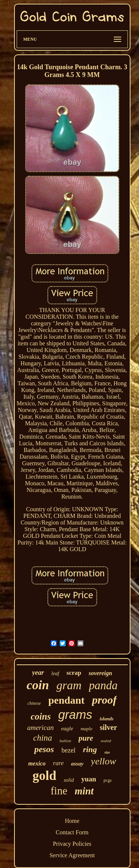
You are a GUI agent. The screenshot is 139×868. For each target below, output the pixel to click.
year (38, 673)
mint (84, 791)
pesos (44, 749)
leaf (55, 673)
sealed (106, 741)
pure (86, 738)
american (40, 728)
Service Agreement (72, 855)
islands (107, 719)
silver (108, 727)
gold (44, 776)
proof (104, 700)
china (42, 738)
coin (38, 685)
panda (103, 685)
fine (59, 791)
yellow (103, 761)
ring (90, 749)
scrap (74, 673)
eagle (67, 728)
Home (72, 821)
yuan (89, 779)
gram (69, 685)
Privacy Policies (72, 844)
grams (75, 715)
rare (58, 763)
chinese (34, 703)
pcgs (107, 780)
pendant (66, 700)
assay (77, 764)
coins (41, 716)
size (107, 752)
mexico (37, 763)
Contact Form (72, 832)
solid (69, 780)
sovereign (100, 673)
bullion (65, 741)
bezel (69, 750)
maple (86, 729)
